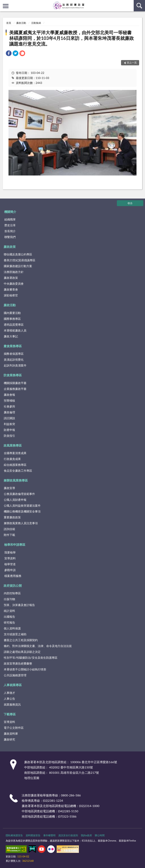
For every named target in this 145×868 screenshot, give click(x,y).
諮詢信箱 (9, 529)
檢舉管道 (10, 564)
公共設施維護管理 (15, 675)
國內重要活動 (12, 313)
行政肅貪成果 (12, 459)
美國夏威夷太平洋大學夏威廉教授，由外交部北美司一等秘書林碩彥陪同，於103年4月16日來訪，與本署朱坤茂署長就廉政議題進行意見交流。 (72, 38)
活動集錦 (36, 23)
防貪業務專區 (13, 375)
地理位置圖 (32, 778)
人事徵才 (9, 693)
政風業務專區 (13, 445)
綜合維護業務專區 (15, 465)
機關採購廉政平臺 (15, 383)
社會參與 (9, 406)
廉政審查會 (11, 289)
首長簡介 (10, 231)
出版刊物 (9, 599)
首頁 (9, 23)
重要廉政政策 (12, 517)
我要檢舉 (10, 552)
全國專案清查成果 (15, 453)
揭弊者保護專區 (14, 354)
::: (3, 3)
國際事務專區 (12, 319)
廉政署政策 (11, 278)
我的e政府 (86, 835)
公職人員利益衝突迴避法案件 (22, 505)
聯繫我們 (10, 237)
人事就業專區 (13, 685)
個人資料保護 (12, 628)
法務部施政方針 (14, 272)
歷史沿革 (10, 225)
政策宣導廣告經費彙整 (18, 663)
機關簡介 (10, 212)
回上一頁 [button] (132, 63)
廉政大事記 (11, 336)
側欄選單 (6, 6)
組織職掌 (10, 219)
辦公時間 (100, 835)
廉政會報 (9, 395)
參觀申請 (10, 570)
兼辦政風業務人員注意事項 (21, 523)
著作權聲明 (49, 835)
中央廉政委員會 (14, 284)
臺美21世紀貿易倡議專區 (20, 260)
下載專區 (10, 714)
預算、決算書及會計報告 (19, 605)
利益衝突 (9, 424)
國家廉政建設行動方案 (18, 266)
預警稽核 (9, 400)
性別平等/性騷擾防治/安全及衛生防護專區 (31, 658)
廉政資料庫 (11, 734)
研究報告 (9, 622)
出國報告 (9, 617)
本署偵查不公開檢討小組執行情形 (25, 669)
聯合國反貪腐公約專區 (18, 254)
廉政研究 (9, 739)
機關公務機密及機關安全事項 (22, 511)
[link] (9, 54)
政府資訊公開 (13, 585)
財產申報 (9, 430)
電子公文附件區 (14, 728)
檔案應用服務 (13, 576)
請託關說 (9, 418)
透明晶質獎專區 (14, 325)
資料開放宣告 (33, 835)
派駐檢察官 (11, 295)
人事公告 (9, 699)
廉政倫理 (9, 412)
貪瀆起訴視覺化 (14, 359)
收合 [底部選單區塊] (130, 203)
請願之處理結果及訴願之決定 (22, 652)
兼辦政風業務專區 (16, 480)
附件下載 (9, 535)
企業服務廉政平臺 (15, 389)
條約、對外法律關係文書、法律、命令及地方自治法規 (38, 646)
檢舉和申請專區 (15, 545)
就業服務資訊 (12, 704)
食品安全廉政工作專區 (18, 471)
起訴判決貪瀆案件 (15, 365)
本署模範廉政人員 (15, 330)
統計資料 (9, 611)
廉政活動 (21, 23)
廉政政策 (10, 247)
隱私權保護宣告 (14, 835)
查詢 (139, 6)
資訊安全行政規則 (68, 835)
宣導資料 (10, 558)
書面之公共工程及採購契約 (21, 640)
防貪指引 (9, 436)
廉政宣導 (9, 488)
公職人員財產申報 (15, 500)
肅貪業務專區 (13, 346)
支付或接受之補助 (15, 634)
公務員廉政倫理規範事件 (19, 494)
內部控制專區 (12, 593)
